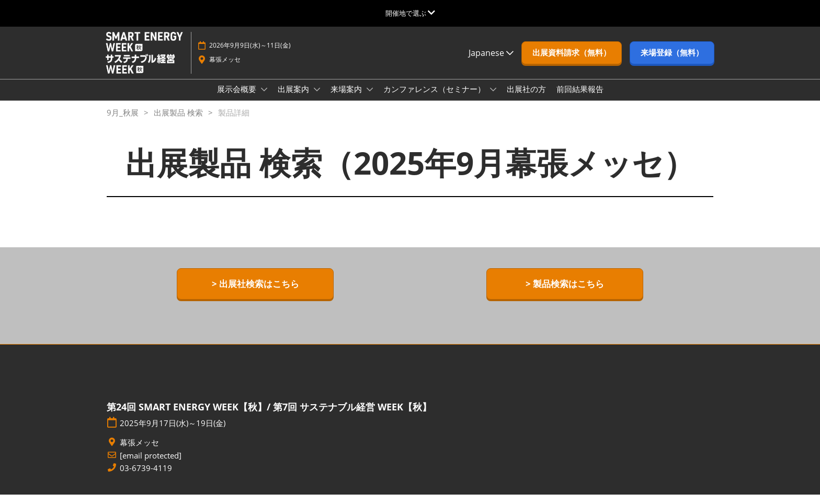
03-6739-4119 (146, 478)
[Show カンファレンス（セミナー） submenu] (493, 99)
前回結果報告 (580, 99)
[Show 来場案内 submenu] (370, 99)
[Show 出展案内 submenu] (317, 99)
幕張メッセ (225, 69)
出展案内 (294, 99)
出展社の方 (526, 99)
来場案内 (347, 99)
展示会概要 (238, 99)
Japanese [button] (491, 63)
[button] (572, 63)
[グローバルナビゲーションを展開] (410, 13)
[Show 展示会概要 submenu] (264, 99)
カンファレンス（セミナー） (435, 99)
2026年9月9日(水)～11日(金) (250, 55)
